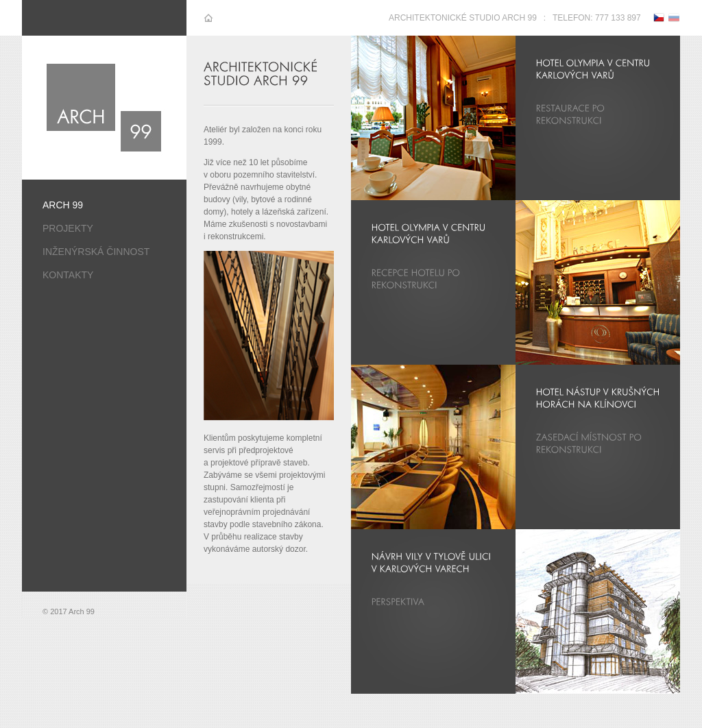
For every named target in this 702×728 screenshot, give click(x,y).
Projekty (68, 228)
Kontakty (68, 275)
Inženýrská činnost (96, 252)
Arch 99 (63, 205)
